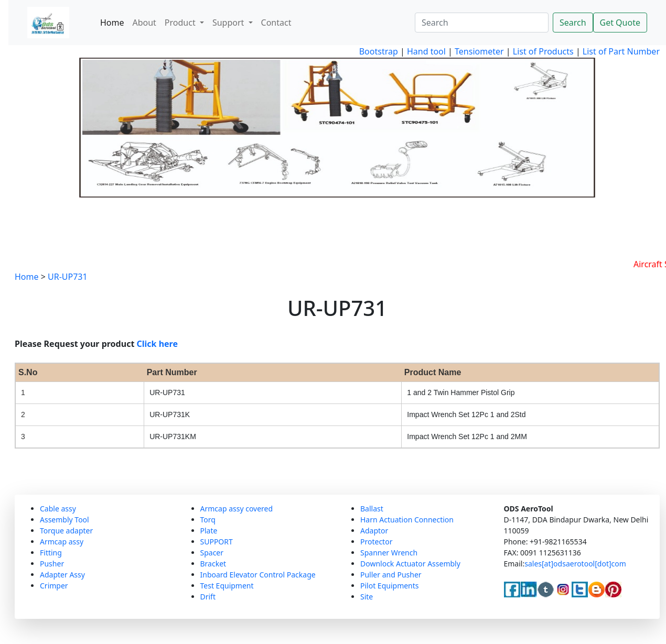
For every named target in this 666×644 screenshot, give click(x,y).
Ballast (372, 509)
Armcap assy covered (237, 509)
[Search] (482, 23)
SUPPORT (217, 542)
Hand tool (426, 51)
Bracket (213, 564)
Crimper (54, 586)
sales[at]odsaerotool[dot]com (575, 564)
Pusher (52, 564)
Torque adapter (66, 531)
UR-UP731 (68, 277)
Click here (158, 344)
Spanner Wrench (389, 553)
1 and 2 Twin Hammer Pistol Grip (461, 392)
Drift (208, 597)
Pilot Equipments (390, 586)
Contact (276, 23)
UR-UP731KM (173, 436)
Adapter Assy (62, 575)
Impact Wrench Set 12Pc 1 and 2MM (467, 436)
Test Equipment (227, 586)
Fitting (51, 553)
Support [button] (229, 23)
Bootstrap (379, 51)
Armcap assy (62, 542)
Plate (209, 531)
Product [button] (181, 23)
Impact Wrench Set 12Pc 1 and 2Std (466, 414)
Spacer (212, 553)
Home (112, 23)
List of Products (542, 51)
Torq (208, 520)
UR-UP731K (170, 414)
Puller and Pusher (391, 575)
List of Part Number (621, 51)
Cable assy (58, 509)
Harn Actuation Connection (407, 520)
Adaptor (374, 531)
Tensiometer (478, 51)
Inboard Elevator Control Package (258, 575)
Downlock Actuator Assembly (410, 564)
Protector (376, 542)
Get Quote (620, 23)
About (144, 23)
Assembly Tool (65, 520)
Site (367, 597)
